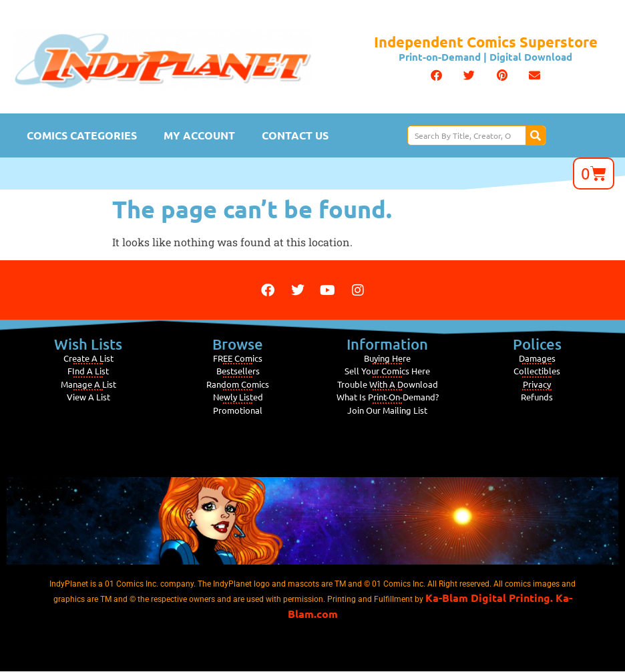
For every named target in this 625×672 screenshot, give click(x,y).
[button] (436, 75)
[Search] (536, 135)
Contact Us (295, 135)
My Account (199, 135)
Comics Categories (82, 135)
